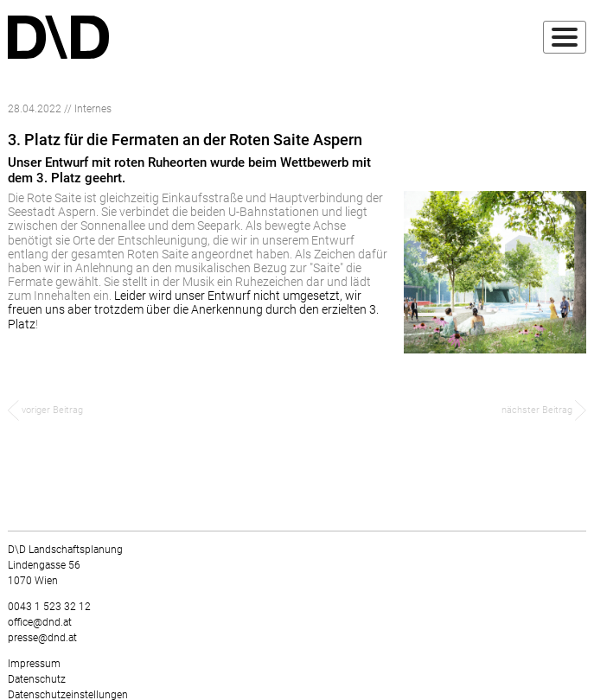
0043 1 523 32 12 (49, 607)
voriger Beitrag (45, 410)
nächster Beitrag (544, 410)
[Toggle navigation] (565, 37)
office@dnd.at (40, 622)
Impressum (34, 664)
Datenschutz (37, 679)
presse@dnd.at (42, 638)
